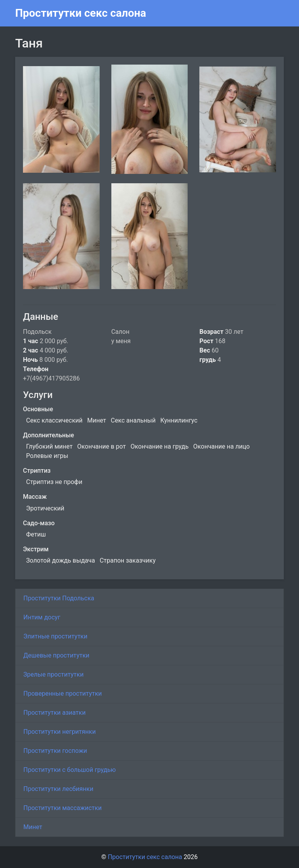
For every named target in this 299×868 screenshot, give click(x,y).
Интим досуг (42, 617)
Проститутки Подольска (59, 598)
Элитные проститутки (55, 636)
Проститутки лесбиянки (58, 789)
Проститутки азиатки (55, 713)
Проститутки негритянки (60, 732)
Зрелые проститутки (54, 674)
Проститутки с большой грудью (69, 770)
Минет (33, 827)
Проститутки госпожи (55, 751)
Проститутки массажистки (62, 808)
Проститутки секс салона (81, 13)
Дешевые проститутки (56, 655)
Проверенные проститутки (63, 694)
